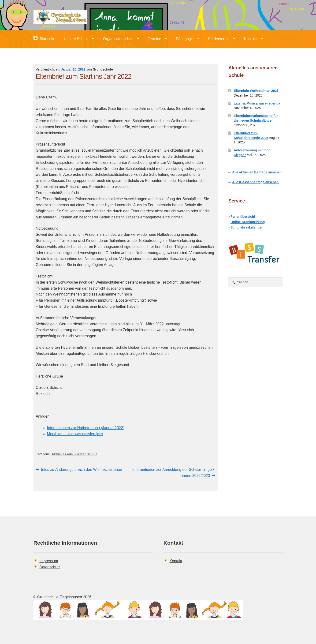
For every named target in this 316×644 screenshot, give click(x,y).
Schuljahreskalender (247, 227)
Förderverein (219, 39)
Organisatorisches (118, 39)
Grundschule (103, 69)
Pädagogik (185, 39)
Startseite (44, 38)
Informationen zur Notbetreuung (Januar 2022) (86, 428)
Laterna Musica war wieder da (257, 103)
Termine (154, 39)
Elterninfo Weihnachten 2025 (256, 91)
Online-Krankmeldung (248, 222)
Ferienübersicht (243, 217)
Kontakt (250, 39)
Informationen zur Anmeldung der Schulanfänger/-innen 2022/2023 (174, 472)
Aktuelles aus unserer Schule (74, 454)
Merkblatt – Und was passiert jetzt (75, 434)
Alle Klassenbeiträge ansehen (255, 182)
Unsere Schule (76, 39)
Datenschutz (50, 567)
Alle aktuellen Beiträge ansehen (257, 172)
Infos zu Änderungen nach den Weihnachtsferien (81, 470)
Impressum (49, 561)
